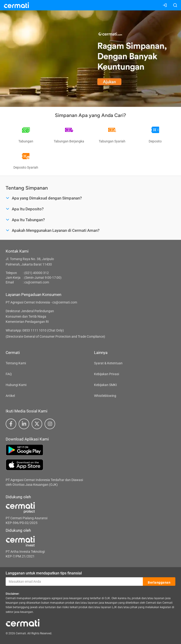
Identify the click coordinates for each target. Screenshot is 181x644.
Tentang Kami (16, 363)
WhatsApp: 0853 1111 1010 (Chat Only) (35, 330)
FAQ (9, 374)
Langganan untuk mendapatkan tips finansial (44, 573)
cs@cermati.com (37, 282)
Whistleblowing (105, 396)
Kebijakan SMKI (105, 385)
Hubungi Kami (16, 385)
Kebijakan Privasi (107, 374)
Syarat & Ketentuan (108, 363)
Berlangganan (159, 582)
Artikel (10, 396)
